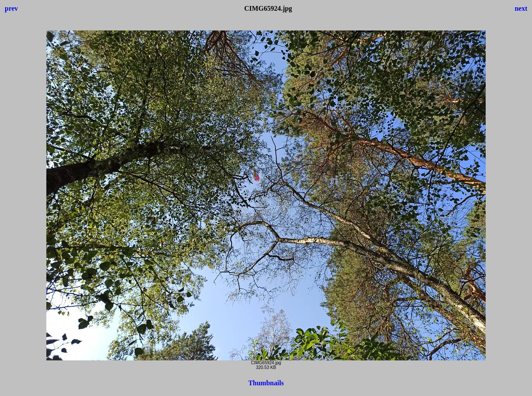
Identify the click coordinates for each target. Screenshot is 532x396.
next (521, 8)
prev (11, 8)
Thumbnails (266, 383)
